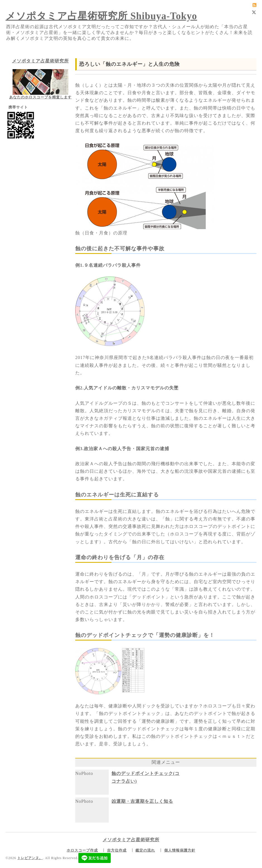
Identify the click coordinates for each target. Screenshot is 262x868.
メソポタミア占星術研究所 (40, 61)
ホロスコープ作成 (82, 850)
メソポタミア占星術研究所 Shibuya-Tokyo (101, 16)
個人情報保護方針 (180, 850)
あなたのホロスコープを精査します (40, 97)
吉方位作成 (117, 850)
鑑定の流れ (145, 850)
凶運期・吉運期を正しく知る (142, 801)
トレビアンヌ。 (30, 858)
